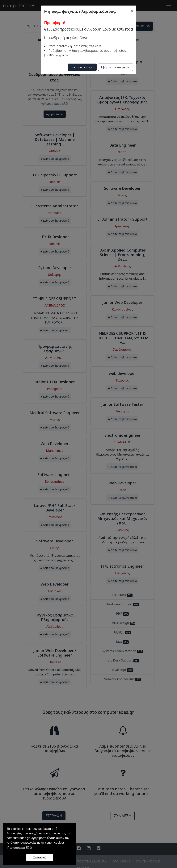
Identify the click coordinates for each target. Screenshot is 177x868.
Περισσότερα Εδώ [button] (19, 848)
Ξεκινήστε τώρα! (82, 67)
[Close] (132, 11)
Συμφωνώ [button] (40, 858)
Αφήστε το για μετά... (116, 67)
